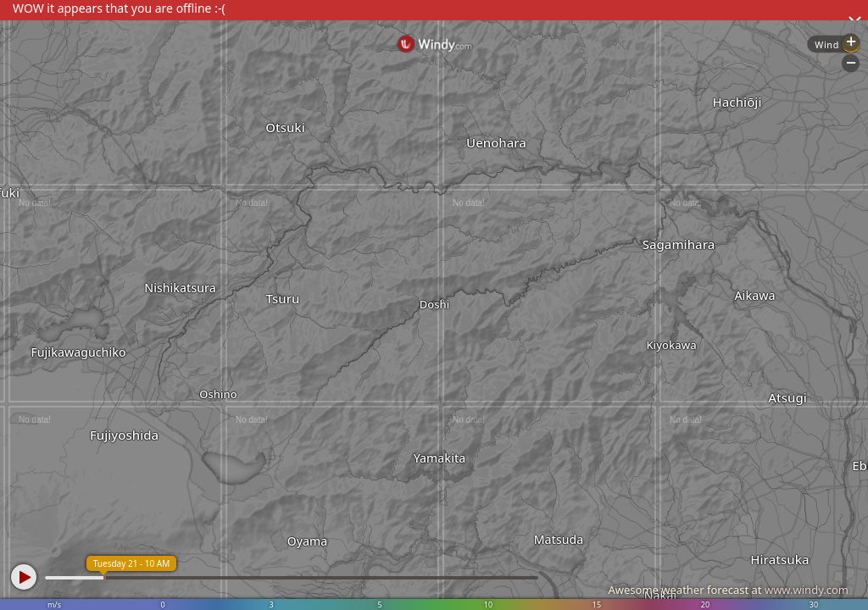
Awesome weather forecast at (728, 590)
